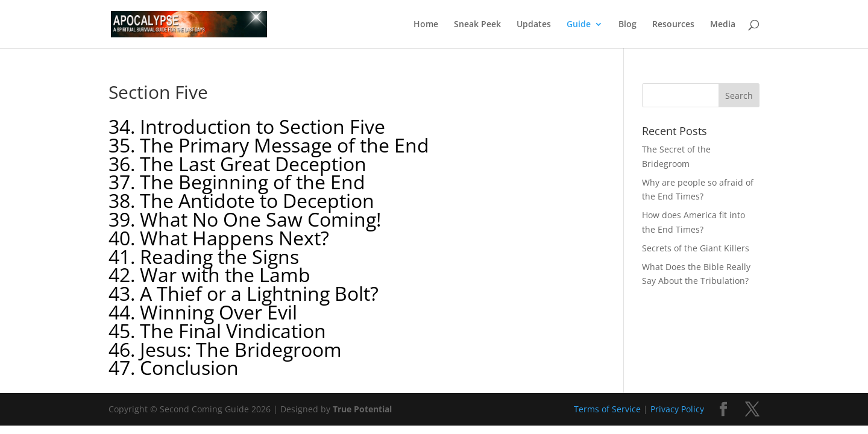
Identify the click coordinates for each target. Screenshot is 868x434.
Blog (627, 25)
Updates (534, 25)
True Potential (362, 409)
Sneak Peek (477, 25)
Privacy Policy (677, 409)
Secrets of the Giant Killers (696, 248)
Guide (579, 25)
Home (426, 25)
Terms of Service (607, 409)
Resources (673, 25)
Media (723, 25)
